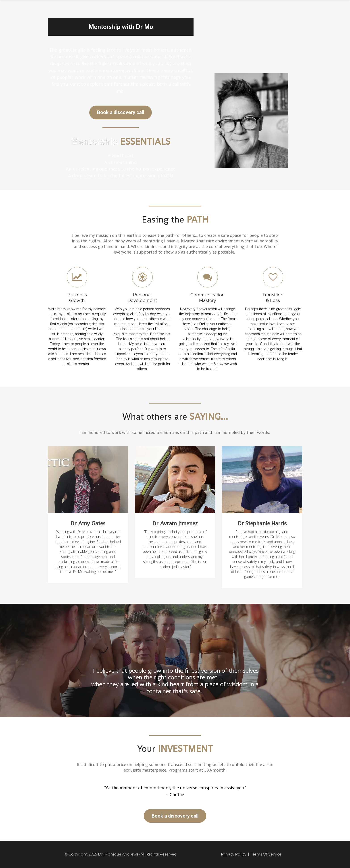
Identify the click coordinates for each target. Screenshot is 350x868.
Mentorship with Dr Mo (121, 27)
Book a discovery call (121, 112)
